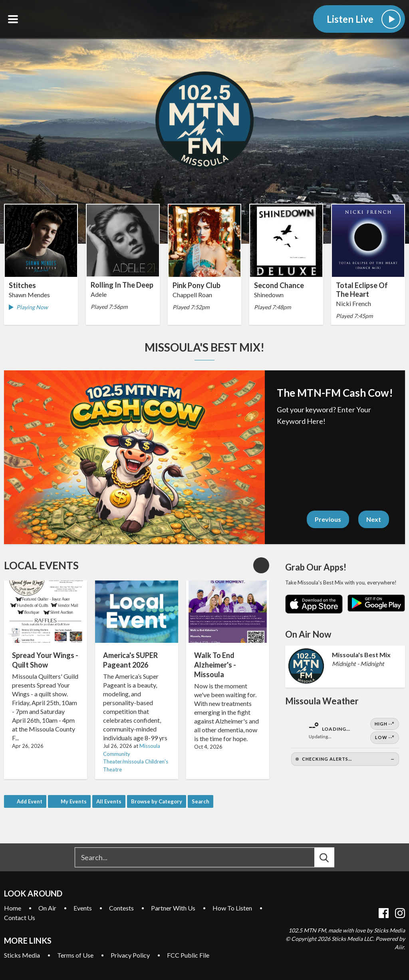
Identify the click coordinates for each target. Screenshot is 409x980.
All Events (109, 801)
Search (201, 801)
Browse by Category (157, 801)
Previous (328, 519)
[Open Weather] (345, 742)
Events (83, 908)
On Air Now (308, 634)
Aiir (399, 947)
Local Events (41, 565)
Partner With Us (173, 908)
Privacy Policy (130, 955)
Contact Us (20, 917)
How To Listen (232, 908)
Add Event (30, 801)
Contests (121, 908)
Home (13, 908)
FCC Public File (188, 955)
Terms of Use (75, 955)
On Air (47, 908)
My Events (74, 801)
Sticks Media (22, 955)
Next (374, 519)
